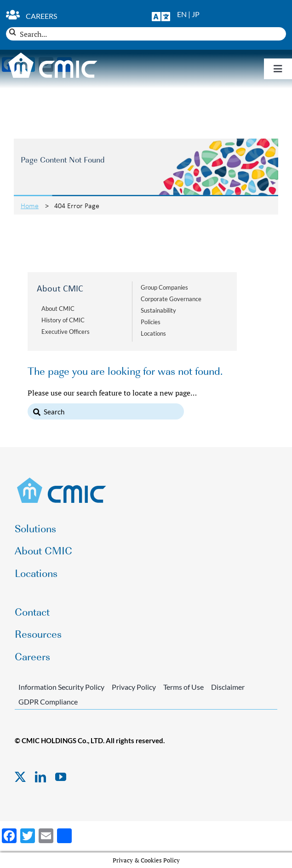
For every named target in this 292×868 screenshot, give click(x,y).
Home (30, 205)
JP (196, 14)
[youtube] (61, 777)
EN (182, 14)
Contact (32, 611)
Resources (38, 633)
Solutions (35, 528)
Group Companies (164, 287)
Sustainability (158, 310)
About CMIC (58, 309)
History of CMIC (63, 320)
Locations (153, 333)
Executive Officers (66, 332)
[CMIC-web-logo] (62, 480)
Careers (41, 16)
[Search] (13, 32)
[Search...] (146, 34)
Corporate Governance (171, 299)
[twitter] (20, 777)
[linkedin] (40, 777)
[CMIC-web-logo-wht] (53, 55)
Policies (151, 322)
